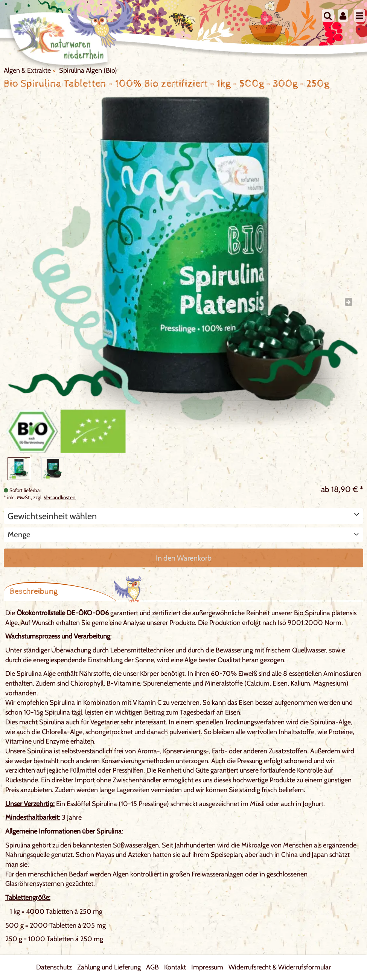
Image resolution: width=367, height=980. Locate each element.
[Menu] (359, 16)
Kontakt (175, 967)
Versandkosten (60, 497)
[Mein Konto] (343, 16)
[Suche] (328, 16)
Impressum (207, 967)
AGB (152, 967)
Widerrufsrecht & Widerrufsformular (280, 967)
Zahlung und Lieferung (109, 967)
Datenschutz (54, 967)
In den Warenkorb (184, 558)
